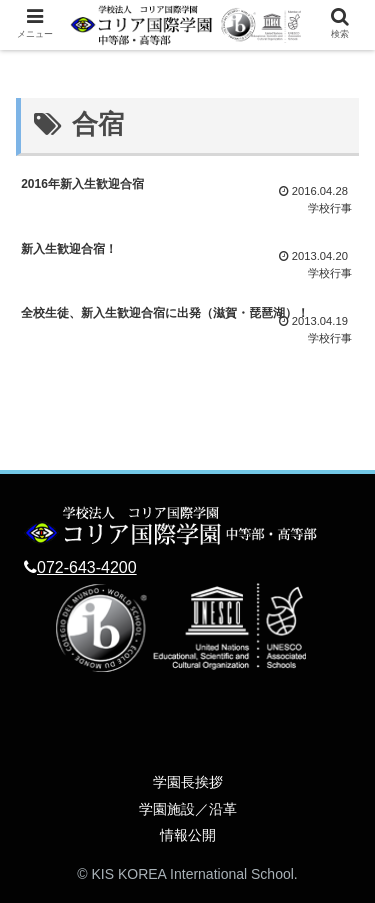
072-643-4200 (87, 567)
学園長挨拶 (188, 782)
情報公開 (188, 835)
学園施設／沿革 (188, 809)
